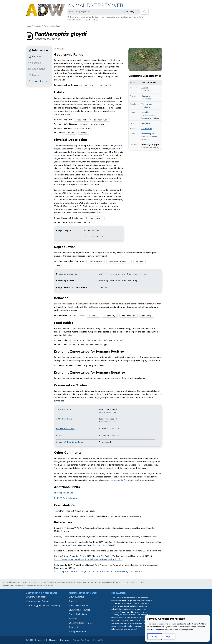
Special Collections (78, 614)
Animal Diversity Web (95, 5)
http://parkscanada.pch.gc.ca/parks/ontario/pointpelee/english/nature (99, 572)
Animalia (37, 26)
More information (107, 412)
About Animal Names (78, 605)
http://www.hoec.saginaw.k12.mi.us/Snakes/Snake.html (88, 559)
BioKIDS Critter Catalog (65, 498)
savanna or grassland (92, 124)
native (104, 85)
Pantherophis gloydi (52, 26)
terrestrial (101, 120)
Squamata (146, 123)
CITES (59, 435)
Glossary (73, 618)
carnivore (78, 340)
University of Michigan (36, 597)
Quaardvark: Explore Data (81, 623)
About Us (73, 601)
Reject (169, 636)
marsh (71, 133)
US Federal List (65, 428)
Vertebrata (147, 104)
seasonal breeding (119, 261)
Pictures (35, 56)
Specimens (37, 69)
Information (38, 50)
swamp (84, 133)
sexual (140, 261)
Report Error (99, 640)
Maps (33, 75)
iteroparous (95, 261)
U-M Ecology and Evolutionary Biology (44, 605)
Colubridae (147, 128)
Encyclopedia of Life (64, 493)
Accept (155, 636)
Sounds (35, 63)
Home (28, 26)
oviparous (62, 265)
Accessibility (74, 627)
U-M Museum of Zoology (38, 601)
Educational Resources (79, 610)
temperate (82, 120)
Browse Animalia (76, 597)
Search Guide (95, 20)
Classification (38, 81)
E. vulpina (109, 105)
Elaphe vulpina (82, 149)
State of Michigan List (70, 442)
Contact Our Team (81, 640)
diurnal (93, 316)
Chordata (146, 96)
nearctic (89, 85)
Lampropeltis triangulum (123, 480)
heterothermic (94, 218)
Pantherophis (148, 134)
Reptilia (145, 112)
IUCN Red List (64, 409)
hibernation (129, 316)
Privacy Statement (77, 631)
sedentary (110, 316)
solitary (147, 316)
